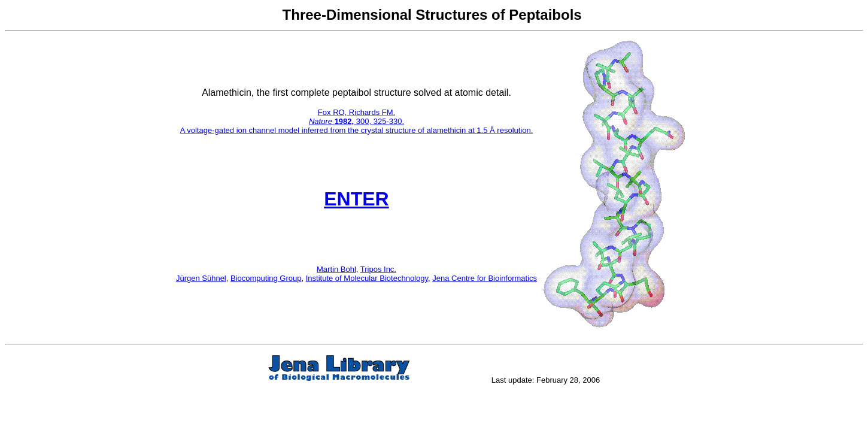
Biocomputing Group (266, 278)
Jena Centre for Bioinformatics (485, 278)
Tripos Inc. (378, 269)
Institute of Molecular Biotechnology (367, 278)
